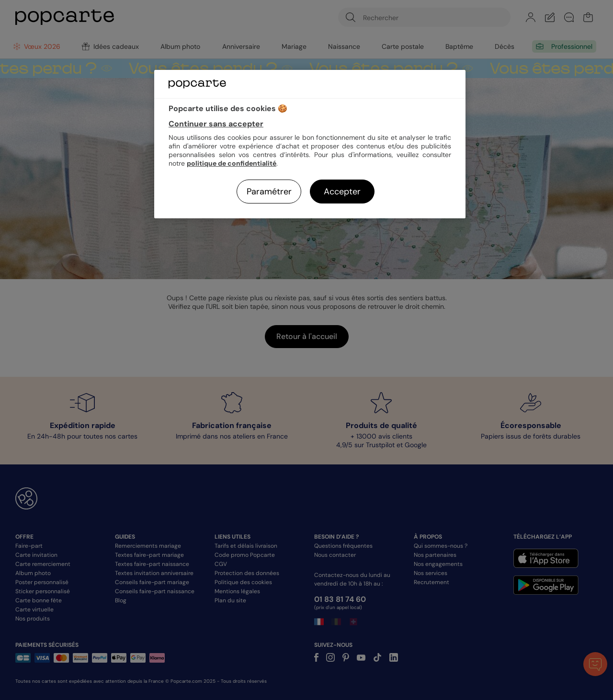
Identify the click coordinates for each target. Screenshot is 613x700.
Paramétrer (269, 192)
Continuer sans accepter (216, 124)
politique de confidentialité (232, 163)
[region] (310, 144)
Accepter (342, 192)
